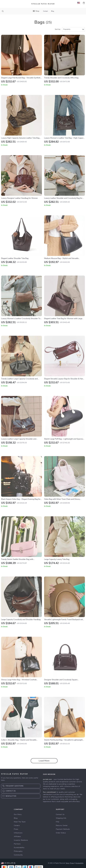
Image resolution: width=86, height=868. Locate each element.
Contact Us (60, 815)
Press (16, 830)
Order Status (61, 833)
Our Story (18, 815)
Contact (45, 11)
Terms (67, 864)
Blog (53, 11)
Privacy (72, 864)
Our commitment (50, 793)
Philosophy (18, 852)
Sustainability (19, 848)
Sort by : (58, 30)
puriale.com (47, 780)
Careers (17, 826)
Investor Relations (21, 841)
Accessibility (80, 864)
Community (18, 855)
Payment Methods (63, 830)
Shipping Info (61, 819)
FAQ (58, 822)
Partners (17, 844)
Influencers (18, 833)
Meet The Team (20, 822)
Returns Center (62, 826)
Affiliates (17, 837)
